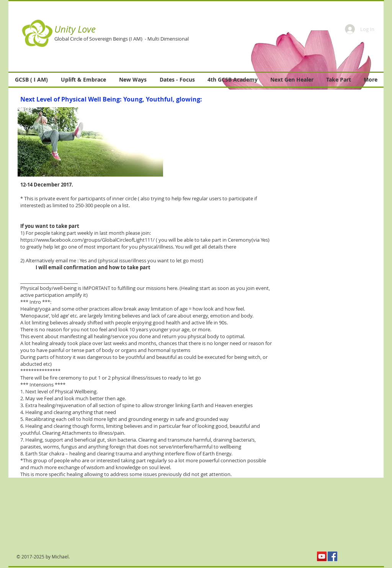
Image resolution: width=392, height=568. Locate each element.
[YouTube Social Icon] (322, 556)
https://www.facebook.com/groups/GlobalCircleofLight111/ (87, 240)
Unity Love (75, 29)
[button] (288, 64)
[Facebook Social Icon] (332, 556)
